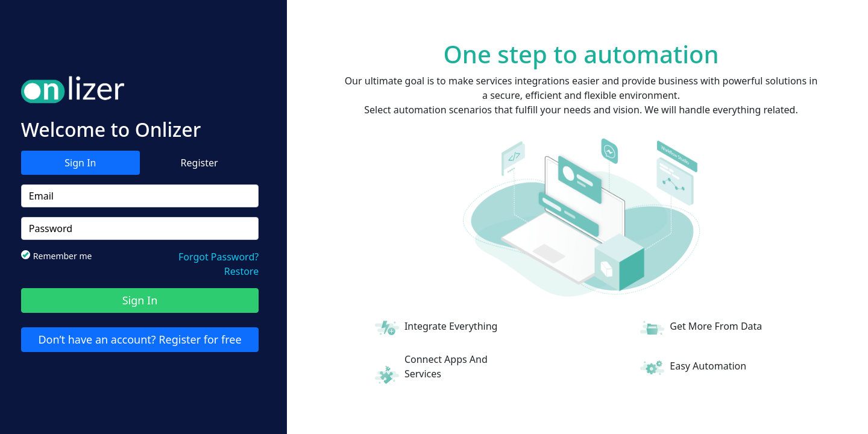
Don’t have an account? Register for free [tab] (140, 339)
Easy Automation (708, 366)
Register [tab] (200, 163)
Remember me (61, 256)
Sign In (140, 300)
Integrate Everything (451, 326)
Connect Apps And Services (446, 366)
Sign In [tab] (80, 163)
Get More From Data (716, 326)
